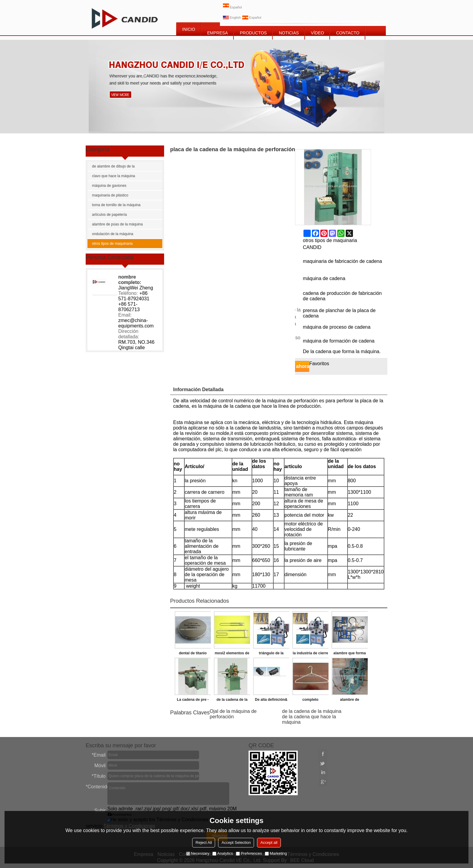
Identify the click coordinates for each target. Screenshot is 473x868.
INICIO (189, 29)
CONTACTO (348, 33)
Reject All (204, 842)
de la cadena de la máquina (312, 711)
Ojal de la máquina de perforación (233, 714)
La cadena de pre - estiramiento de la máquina (193, 701)
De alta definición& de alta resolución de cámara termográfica (271, 701)
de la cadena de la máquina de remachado (232, 701)
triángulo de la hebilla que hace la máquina (271, 654)
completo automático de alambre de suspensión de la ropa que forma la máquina (311, 701)
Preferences (249, 853)
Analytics (223, 853)
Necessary (198, 853)
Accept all (269, 842)
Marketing (276, 853)
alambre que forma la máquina (349, 654)
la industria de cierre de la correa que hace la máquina (310, 654)
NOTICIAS (289, 33)
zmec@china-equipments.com (136, 323)
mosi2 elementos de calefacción (232, 654)
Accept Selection (236, 842)
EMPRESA (217, 33)
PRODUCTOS (253, 33)
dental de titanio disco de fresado (193, 654)
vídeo (318, 33)
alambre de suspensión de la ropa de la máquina (349, 701)
